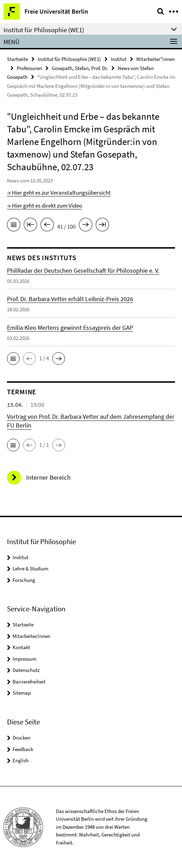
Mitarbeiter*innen (155, 59)
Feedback (23, 749)
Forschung (24, 580)
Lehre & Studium (30, 568)
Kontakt (21, 647)
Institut (119, 59)
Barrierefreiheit (29, 682)
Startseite (17, 59)
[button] (13, 359)
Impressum (24, 659)
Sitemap (22, 693)
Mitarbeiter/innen (31, 636)
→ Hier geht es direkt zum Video (45, 206)
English (21, 760)
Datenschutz (26, 670)
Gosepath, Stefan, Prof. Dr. (80, 68)
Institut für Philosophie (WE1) (69, 59)
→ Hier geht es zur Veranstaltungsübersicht (59, 193)
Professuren (29, 68)
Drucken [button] (21, 738)
